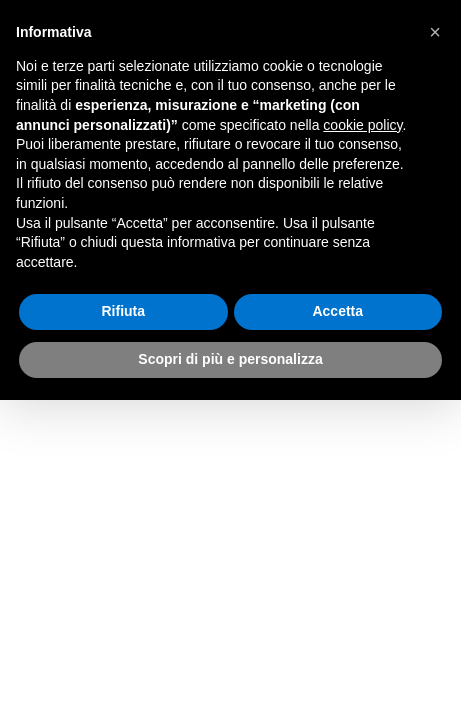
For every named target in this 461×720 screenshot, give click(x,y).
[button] (435, 32)
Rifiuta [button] (123, 311)
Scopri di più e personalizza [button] (230, 359)
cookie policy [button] (362, 125)
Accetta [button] (337, 311)
